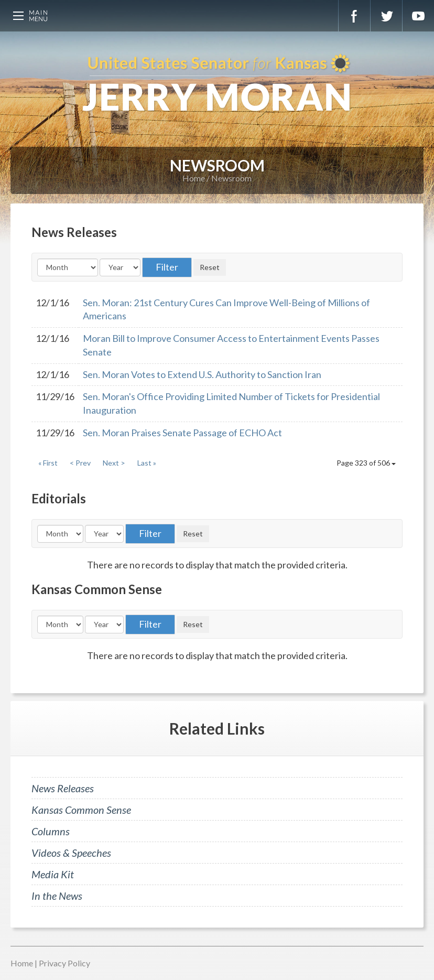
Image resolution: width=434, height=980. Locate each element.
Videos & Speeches (71, 853)
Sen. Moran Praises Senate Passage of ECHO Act (182, 433)
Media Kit (53, 874)
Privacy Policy (64, 963)
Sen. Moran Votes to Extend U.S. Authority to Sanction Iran (202, 374)
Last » (147, 463)
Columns (51, 831)
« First (48, 463)
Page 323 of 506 (366, 463)
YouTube (418, 16)
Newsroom (231, 178)
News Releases (63, 788)
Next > (114, 463)
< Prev (80, 463)
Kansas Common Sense (81, 810)
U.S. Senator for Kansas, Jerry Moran (217, 84)
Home (194, 178)
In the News (57, 896)
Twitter (386, 16)
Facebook (354, 16)
